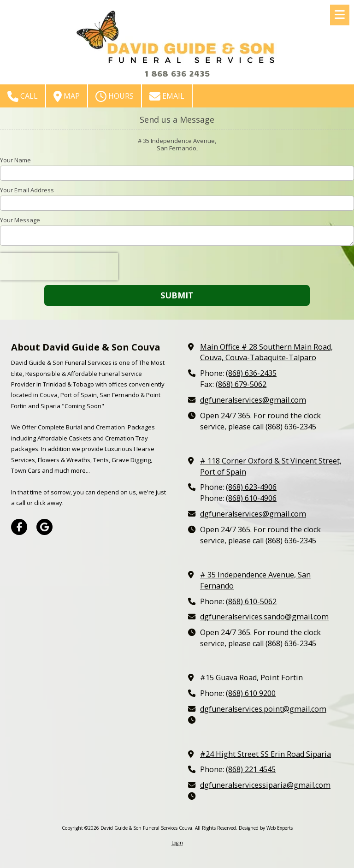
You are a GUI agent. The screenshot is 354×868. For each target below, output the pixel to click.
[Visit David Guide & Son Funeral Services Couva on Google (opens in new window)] (44, 527)
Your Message (20, 220)
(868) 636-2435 (251, 373)
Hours (115, 96)
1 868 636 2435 (177, 73)
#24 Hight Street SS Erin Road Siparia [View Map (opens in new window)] (265, 754)
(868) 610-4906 (251, 498)
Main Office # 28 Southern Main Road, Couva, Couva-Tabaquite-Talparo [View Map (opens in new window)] (266, 352)
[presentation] (59, 267)
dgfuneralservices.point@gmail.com (263, 709)
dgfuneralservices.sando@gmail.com (264, 617)
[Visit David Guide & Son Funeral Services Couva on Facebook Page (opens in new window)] (19, 527)
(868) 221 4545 (251, 769)
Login (177, 843)
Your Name (15, 160)
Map (67, 96)
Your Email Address (27, 190)
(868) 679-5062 (241, 384)
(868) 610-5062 (251, 601)
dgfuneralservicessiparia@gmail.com (265, 785)
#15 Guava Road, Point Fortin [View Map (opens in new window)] (251, 678)
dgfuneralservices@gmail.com (253, 400)
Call (23, 96)
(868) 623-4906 (251, 487)
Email (167, 96)
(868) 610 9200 (251, 693)
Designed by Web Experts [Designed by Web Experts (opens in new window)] (266, 828)
